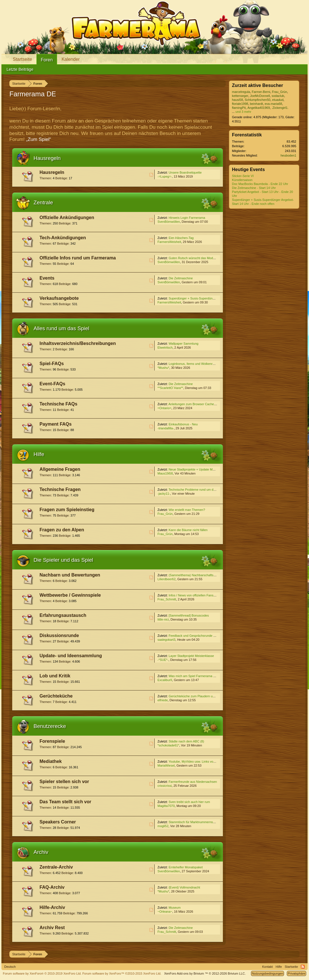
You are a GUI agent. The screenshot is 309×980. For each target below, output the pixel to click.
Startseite (22, 59)
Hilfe (39, 454)
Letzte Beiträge (20, 69)
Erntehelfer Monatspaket (186, 867)
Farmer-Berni (261, 92)
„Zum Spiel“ (39, 139)
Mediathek (51, 761)
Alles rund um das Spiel (61, 328)
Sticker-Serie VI (243, 176)
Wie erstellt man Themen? (187, 510)
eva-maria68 (273, 104)
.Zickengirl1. (280, 108)
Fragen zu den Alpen (62, 530)
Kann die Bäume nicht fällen (188, 530)
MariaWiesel (166, 765)
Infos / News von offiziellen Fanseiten (194, 595)
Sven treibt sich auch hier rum (189, 802)
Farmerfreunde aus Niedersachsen (193, 782)
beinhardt (256, 104)
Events (47, 278)
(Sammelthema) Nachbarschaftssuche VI (197, 575)
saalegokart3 (166, 640)
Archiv (41, 852)
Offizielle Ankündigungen (67, 218)
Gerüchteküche (56, 696)
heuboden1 (288, 155)
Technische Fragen (60, 489)
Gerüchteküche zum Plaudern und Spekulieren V (202, 696)
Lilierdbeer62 (167, 579)
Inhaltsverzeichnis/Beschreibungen (78, 343)
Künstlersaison (242, 180)
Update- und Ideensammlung (71, 656)
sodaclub (278, 96)
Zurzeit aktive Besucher (258, 85)
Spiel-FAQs (52, 364)
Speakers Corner (58, 822)
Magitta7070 (166, 806)
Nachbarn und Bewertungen (70, 575)
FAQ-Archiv (52, 887)
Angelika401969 (259, 108)
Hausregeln (47, 158)
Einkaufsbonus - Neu (183, 424)
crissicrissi (165, 786)
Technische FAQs (58, 404)
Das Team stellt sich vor (65, 802)
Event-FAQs (52, 384)
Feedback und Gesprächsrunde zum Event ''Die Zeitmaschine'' (212, 636)
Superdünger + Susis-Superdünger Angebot (199, 298)
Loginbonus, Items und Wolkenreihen (194, 364)
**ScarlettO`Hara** (170, 388)
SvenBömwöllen (169, 222)
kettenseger (240, 96)
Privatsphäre (296, 973)
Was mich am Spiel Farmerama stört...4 (196, 676)
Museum (175, 908)
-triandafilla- (166, 428)
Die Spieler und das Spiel (63, 560)
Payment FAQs (56, 424)
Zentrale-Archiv (56, 867)
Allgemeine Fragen (60, 469)
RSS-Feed (151, 175)
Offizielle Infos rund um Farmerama (78, 258)
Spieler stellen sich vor (64, 782)
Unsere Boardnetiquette (185, 172)
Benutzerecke (50, 726)
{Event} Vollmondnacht (184, 887)
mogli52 (163, 826)
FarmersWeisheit (169, 242)
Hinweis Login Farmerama (187, 218)
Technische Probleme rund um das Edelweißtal (201, 490)
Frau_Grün (165, 514)
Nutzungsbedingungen (267, 973)
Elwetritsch (165, 348)
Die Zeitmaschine (181, 278)
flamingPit (239, 108)
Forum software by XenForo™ (122, 973)
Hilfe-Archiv (52, 907)
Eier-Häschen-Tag (181, 238)
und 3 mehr (243, 112)
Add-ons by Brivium (205, 973)
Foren (47, 60)
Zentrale (43, 202)
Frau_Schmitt (167, 599)
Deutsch (10, 967)
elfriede (163, 700)
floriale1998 (240, 104)
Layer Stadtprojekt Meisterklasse (191, 656)
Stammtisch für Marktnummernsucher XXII (198, 822)
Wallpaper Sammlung (183, 344)
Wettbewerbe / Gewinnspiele (70, 595)
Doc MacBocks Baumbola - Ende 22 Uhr (260, 184)
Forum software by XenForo (42, 973)
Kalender (70, 59)
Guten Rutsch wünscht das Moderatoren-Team (201, 258)
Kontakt (267, 967)
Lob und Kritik (55, 676)
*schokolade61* (168, 745)
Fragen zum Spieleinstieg (67, 510)
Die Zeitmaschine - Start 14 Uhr (254, 188)
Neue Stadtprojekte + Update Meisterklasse (199, 469)
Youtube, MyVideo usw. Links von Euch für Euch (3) (204, 761)
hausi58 (238, 100)
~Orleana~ (165, 912)
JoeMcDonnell (260, 96)
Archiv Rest (52, 928)
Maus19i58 (165, 473)
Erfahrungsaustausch (63, 615)
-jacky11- (164, 494)
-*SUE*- (163, 660)
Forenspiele (52, 741)
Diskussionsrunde (59, 635)
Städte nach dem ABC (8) (186, 741)
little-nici (163, 619)
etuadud (278, 100)
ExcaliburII (165, 680)
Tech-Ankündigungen (63, 238)
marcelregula (241, 92)
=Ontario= (164, 408)
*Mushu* (163, 368)
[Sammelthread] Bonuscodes (189, 615)
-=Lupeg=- (165, 176)
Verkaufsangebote (59, 298)
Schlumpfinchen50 (258, 100)
